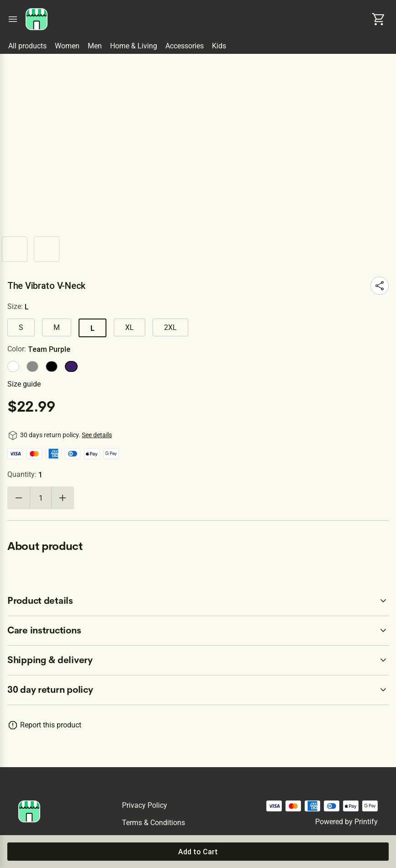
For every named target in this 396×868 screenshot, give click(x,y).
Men (95, 46)
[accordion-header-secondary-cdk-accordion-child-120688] (198, 660)
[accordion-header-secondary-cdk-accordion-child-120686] (198, 601)
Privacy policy (145, 805)
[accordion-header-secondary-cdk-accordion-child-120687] (198, 631)
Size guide (24, 384)
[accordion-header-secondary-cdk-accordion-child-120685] (198, 690)
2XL (170, 327)
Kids (219, 46)
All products (27, 46)
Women (67, 46)
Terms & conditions (153, 823)
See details (97, 435)
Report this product (51, 725)
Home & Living (134, 46)
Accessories (185, 46)
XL (129, 327)
